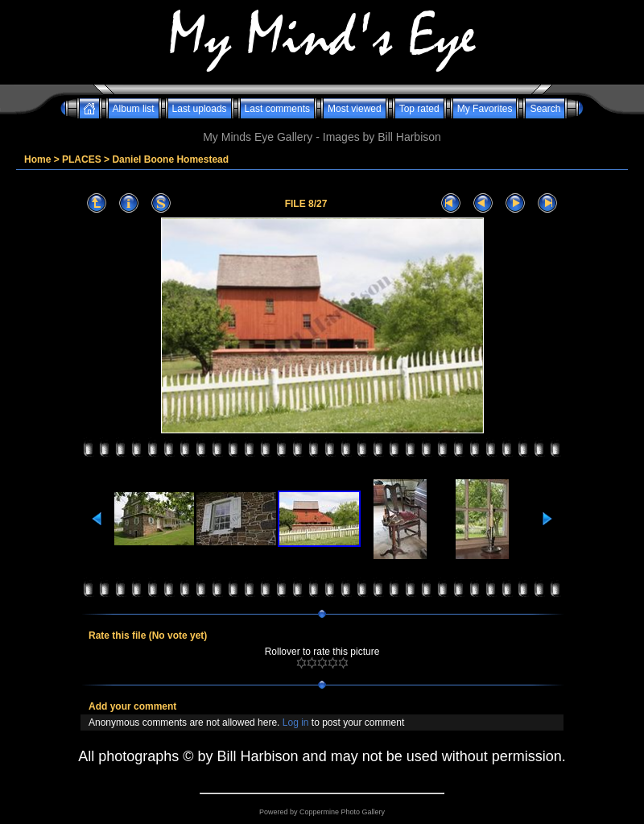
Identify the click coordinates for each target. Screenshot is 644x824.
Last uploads (200, 109)
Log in (296, 723)
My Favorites (485, 109)
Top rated (419, 109)
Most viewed (355, 109)
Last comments (277, 109)
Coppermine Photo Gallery (342, 812)
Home (37, 159)
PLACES (82, 159)
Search (545, 109)
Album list (134, 109)
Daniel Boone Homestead (170, 159)
